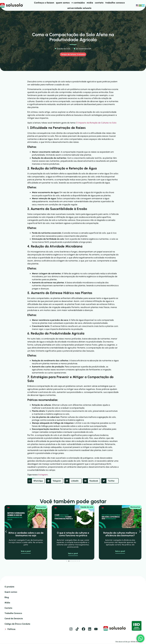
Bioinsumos (41, 507)
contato (99, 3)
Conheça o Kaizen (44, 3)
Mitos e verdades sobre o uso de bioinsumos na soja (26, 534)
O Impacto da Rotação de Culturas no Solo (96, 122)
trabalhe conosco (115, 3)
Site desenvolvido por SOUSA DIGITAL (129, 642)
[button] (36, 481)
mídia (90, 3)
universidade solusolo (79, 8)
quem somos (63, 3)
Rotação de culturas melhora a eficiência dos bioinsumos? (120, 534)
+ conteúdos (78, 3)
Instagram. (43, 474)
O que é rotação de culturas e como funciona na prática (73, 534)
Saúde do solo (64, 49)
